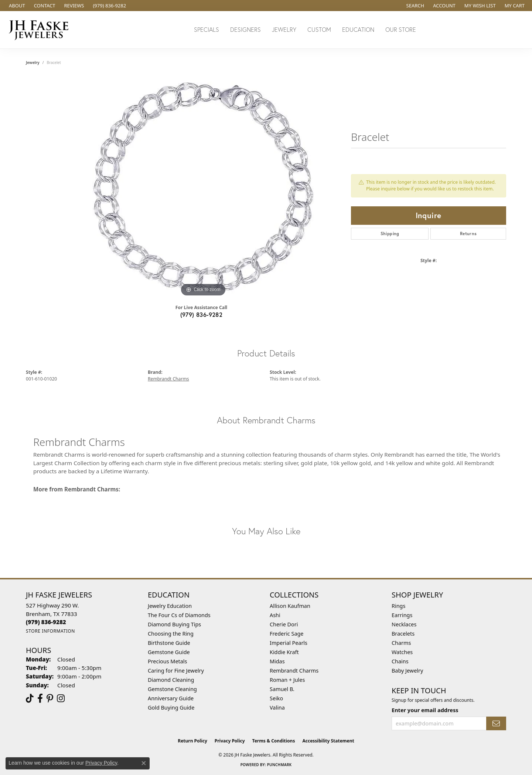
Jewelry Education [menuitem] (170, 606)
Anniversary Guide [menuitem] (171, 698)
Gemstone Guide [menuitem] (169, 652)
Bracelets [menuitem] (403, 634)
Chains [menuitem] (400, 661)
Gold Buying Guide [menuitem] (171, 708)
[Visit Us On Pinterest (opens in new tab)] (50, 698)
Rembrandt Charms (168, 379)
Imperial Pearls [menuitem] (289, 643)
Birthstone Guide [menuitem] (169, 643)
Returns (468, 233)
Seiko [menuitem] (276, 698)
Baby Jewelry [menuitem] (407, 671)
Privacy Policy (230, 741)
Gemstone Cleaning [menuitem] (172, 689)
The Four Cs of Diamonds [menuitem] (179, 615)
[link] (16, 6)
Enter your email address (425, 710)
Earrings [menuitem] (402, 615)
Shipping (390, 233)
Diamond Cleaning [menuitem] (171, 680)
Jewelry (284, 29)
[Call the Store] (46, 622)
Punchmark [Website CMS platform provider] (279, 765)
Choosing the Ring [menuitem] (171, 634)
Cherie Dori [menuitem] (284, 624)
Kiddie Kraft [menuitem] (284, 652)
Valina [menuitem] (277, 708)
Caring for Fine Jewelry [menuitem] (176, 671)
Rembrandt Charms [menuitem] (294, 671)
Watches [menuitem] (402, 652)
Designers (245, 29)
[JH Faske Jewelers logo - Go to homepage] (41, 30)
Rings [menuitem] (398, 606)
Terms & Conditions (274, 741)
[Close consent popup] (144, 763)
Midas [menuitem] (277, 661)
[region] (203, 187)
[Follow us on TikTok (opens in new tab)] (30, 698)
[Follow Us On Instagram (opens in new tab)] (61, 698)
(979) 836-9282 (202, 314)
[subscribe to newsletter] (496, 723)
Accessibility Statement (328, 741)
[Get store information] (50, 631)
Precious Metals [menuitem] (167, 661)
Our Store (401, 29)
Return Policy (192, 741)
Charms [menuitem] (401, 643)
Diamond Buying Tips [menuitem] (174, 624)
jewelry (33, 62)
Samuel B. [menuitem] (282, 689)
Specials (207, 29)
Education (358, 29)
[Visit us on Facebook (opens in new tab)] (40, 698)
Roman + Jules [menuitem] (287, 680)
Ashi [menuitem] (275, 615)
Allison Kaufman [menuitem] (290, 606)
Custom (319, 29)
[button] (415, 6)
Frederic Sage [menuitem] (287, 634)
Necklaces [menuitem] (404, 624)
